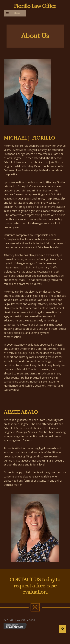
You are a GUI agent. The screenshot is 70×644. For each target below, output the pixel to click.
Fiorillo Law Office (35, 6)
